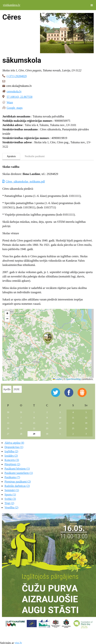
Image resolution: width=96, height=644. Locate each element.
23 (47, 428)
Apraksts (11, 156)
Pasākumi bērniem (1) (17, 469)
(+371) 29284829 (17, 76)
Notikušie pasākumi (35, 156)
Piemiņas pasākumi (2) (18, 482)
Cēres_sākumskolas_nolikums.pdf (25, 181)
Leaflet (57, 379)
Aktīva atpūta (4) (14, 443)
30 (8, 412)
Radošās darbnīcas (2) (17, 486)
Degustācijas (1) (14, 447)
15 (34, 423)
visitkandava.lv (12, 5)
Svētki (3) (10, 499)
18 (73, 423)
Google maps (15, 108)
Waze (10, 102)
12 (86, 418)
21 (21, 428)
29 (34, 434)
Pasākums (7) (12, 477)
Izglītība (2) (11, 451)
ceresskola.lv (14, 91)
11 (73, 418)
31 (21, 412)
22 (34, 428)
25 (73, 428)
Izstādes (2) (11, 456)
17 (60, 423)
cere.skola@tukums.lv (19, 86)
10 (60, 418)
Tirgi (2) (9, 503)
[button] (48, 338)
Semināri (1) (12, 490)
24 (60, 428)
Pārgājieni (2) (12, 464)
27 (8, 434)
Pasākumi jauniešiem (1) (19, 473)
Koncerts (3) (12, 460)
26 (86, 428)
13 (8, 423)
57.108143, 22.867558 (19, 97)
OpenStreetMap (73, 379)
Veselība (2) (11, 507)
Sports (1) (10, 495)
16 (47, 423)
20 (8, 428)
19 (86, 423)
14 (21, 423)
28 (21, 434)
